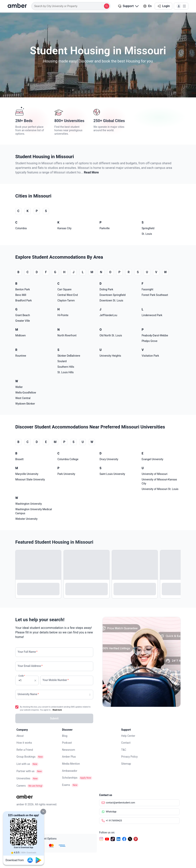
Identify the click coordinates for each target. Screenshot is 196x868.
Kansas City (64, 228)
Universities (23, 778)
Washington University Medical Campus (34, 511)
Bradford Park (24, 300)
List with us (23, 764)
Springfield (148, 228)
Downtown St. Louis (111, 300)
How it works (24, 743)
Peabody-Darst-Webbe (155, 335)
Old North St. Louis (111, 335)
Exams (66, 785)
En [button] (147, 6)
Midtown (20, 335)
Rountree (21, 356)
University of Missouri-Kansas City (159, 481)
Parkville (105, 228)
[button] (43, 812)
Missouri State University (30, 479)
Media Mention (71, 764)
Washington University (29, 504)
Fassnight (147, 289)
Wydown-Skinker (25, 404)
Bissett (19, 459)
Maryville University (27, 474)
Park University (66, 474)
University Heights (110, 356)
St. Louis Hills (66, 372)
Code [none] (22, 680)
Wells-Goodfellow (26, 393)
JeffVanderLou (108, 315)
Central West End (68, 295)
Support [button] (128, 6)
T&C (124, 750)
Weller (19, 387)
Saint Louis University (112, 474)
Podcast (67, 743)
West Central (23, 398)
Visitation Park (150, 356)
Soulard (62, 361)
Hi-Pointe (63, 315)
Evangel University (152, 459)
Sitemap (126, 764)
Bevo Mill (21, 295)
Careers (21, 786)
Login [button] (163, 6)
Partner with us (25, 771)
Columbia (21, 228)
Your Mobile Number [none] (56, 680)
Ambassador (70, 771)
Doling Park (106, 289)
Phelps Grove (149, 341)
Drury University (109, 459)
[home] (17, 6)
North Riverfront (67, 335)
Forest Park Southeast (155, 295)
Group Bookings (26, 757)
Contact (126, 743)
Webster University (26, 519)
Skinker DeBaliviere (69, 356)
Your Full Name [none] (28, 652)
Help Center (128, 736)
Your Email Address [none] (30, 666)
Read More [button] (91, 172)
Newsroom (69, 750)
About (20, 736)
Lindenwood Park (152, 315)
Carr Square (64, 289)
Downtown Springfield (113, 295)
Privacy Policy (129, 757)
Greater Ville (23, 321)
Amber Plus (69, 757)
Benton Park (23, 289)
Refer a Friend (25, 750)
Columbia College (68, 459)
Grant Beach (23, 315)
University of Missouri (155, 474)
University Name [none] (28, 694)
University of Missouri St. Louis (160, 489)
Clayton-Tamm (66, 300)
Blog (65, 736)
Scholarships (70, 778)
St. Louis (147, 234)
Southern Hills (66, 367)
